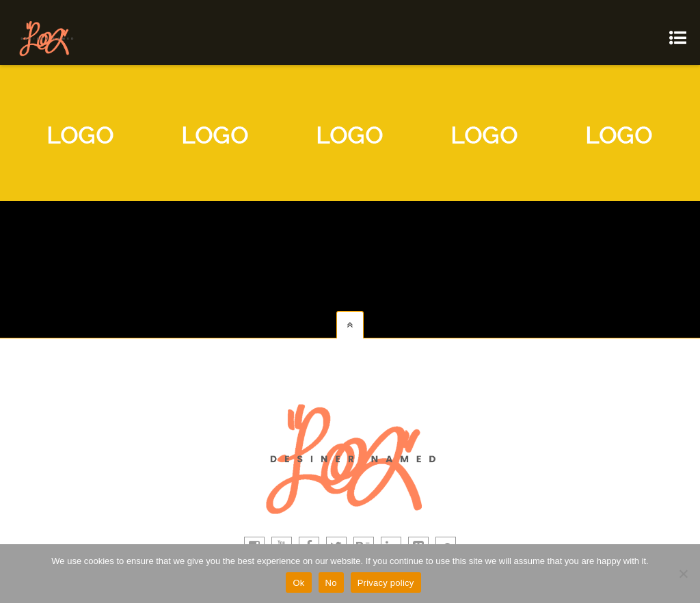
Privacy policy (386, 583)
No (331, 583)
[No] (683, 574)
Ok (298, 583)
